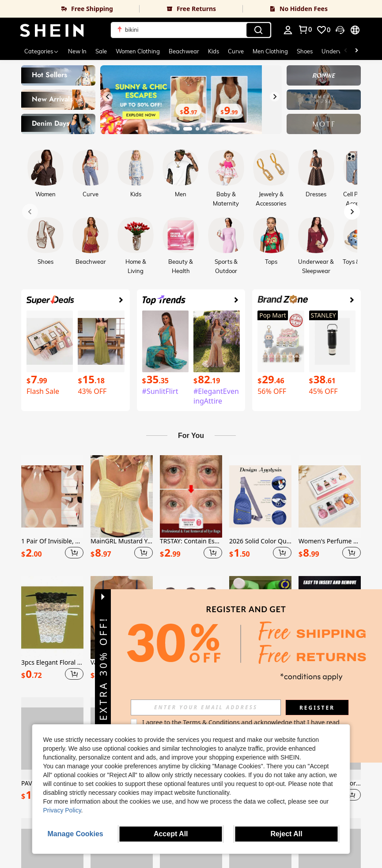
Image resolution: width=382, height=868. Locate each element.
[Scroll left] (346, 51)
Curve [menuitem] (236, 51)
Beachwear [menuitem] (184, 51)
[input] (226, 707)
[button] (191, 30)
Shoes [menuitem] (305, 51)
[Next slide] (275, 97)
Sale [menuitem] (101, 51)
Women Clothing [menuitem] (138, 51)
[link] (70, 9)
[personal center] (288, 30)
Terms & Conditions (232, 722)
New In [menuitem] (77, 51)
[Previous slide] (108, 97)
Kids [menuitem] (214, 51)
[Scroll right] (356, 51)
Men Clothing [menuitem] (270, 51)
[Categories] (42, 51)
